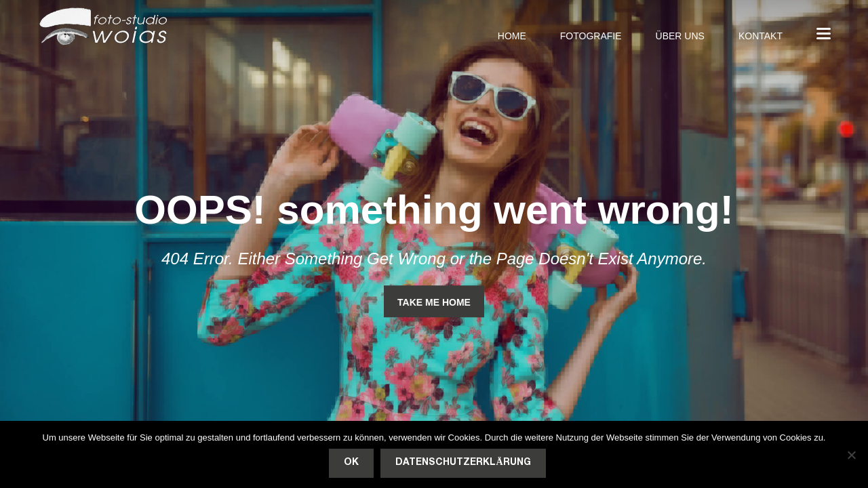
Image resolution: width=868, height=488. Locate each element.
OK (351, 463)
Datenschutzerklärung (463, 463)
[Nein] (851, 455)
